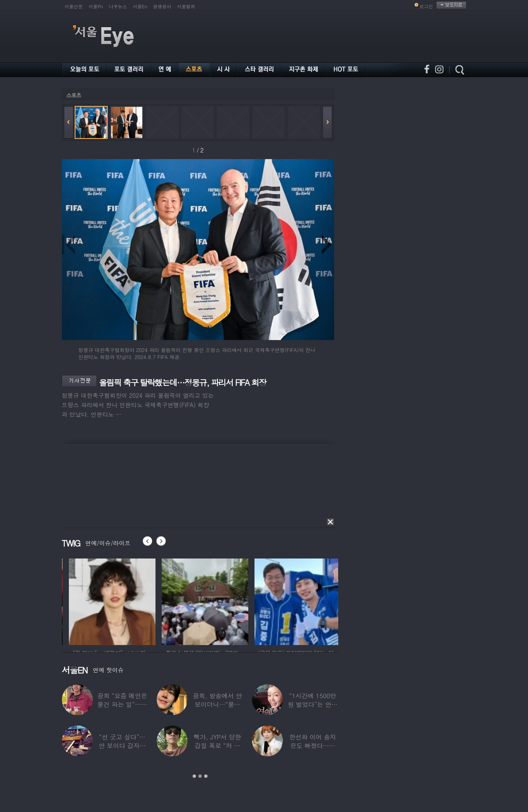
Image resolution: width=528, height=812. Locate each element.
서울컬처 (186, 6)
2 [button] (200, 776)
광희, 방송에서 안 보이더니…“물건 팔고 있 (217, 704)
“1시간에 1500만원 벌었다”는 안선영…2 (313, 704)
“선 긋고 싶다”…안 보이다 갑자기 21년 (122, 745)
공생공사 (162, 6)
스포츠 (74, 95)
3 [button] (206, 776)
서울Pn (96, 6)
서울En (140, 6)
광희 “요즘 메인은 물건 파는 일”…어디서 (122, 704)
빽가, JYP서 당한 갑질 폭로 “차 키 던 (218, 745)
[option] (85, 601)
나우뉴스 (118, 6)
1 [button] (194, 776)
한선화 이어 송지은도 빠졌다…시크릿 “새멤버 (313, 745)
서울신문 (74, 6)
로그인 (426, 6)
